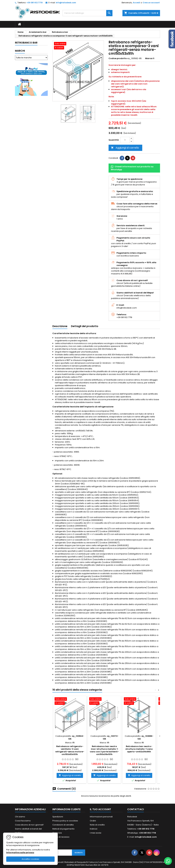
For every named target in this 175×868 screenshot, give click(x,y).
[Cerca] (87, 13)
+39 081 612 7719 (35, 3)
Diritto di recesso (61, 837)
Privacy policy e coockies (65, 821)
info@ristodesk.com (66, 3)
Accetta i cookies (30, 859)
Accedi (136, 3)
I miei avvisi (96, 833)
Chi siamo (20, 817)
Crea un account (151, 3)
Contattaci (136, 809)
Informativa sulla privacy (20, 852)
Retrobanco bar (26, 43)
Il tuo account (100, 809)
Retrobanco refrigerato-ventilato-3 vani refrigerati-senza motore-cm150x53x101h (70, 750)
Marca (149, 58)
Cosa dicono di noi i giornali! (29, 825)
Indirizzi (94, 829)
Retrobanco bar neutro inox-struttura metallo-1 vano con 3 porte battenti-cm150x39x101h (104, 750)
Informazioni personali (101, 817)
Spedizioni (58, 817)
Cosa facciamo (23, 821)
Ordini (93, 821)
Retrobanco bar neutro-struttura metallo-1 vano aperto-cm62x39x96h (139, 749)
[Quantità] (125, 140)
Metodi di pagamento (63, 829)
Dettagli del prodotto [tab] (85, 326)
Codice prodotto (118, 58)
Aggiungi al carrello (125, 148)
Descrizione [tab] (60, 326)
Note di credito (97, 825)
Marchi (20, 51)
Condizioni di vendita (63, 825)
